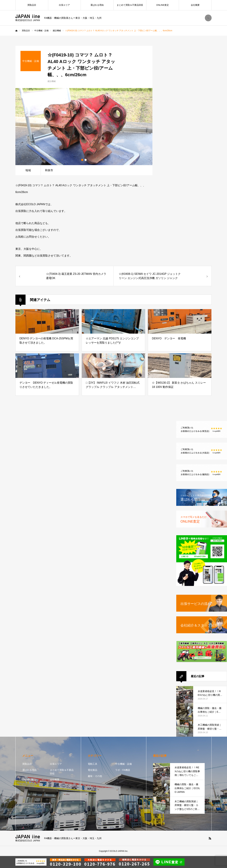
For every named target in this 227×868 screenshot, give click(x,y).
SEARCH (208, 18)
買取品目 (32, 5)
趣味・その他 (95, 776)
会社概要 (195, 5)
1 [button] (82, 160)
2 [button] (86, 160)
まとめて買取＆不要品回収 (130, 5)
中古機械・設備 (123, 764)
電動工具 (93, 764)
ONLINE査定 (163, 5)
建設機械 (52, 81)
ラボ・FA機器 (123, 770)
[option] (84, 127)
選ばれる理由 (97, 5)
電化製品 (93, 770)
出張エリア (64, 5)
